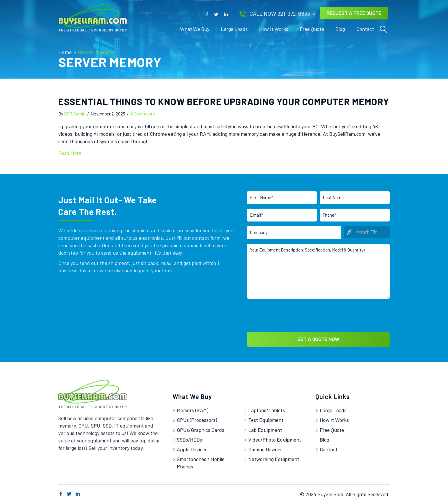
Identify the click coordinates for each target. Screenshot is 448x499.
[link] (195, 29)
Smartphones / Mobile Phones (201, 461)
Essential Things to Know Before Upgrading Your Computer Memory (224, 101)
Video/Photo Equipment (275, 438)
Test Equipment (266, 418)
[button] (207, 14)
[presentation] (290, 313)
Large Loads (333, 408)
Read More (70, 153)
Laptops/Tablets (267, 408)
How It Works (334, 418)
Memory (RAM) (193, 408)
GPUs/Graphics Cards (201, 428)
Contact (329, 448)
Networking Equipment (274, 457)
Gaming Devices (265, 448)
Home (65, 52)
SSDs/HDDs (189, 438)
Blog (324, 438)
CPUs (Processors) (197, 418)
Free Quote (332, 428)
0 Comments (143, 114)
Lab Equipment (265, 428)
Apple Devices (192, 448)
